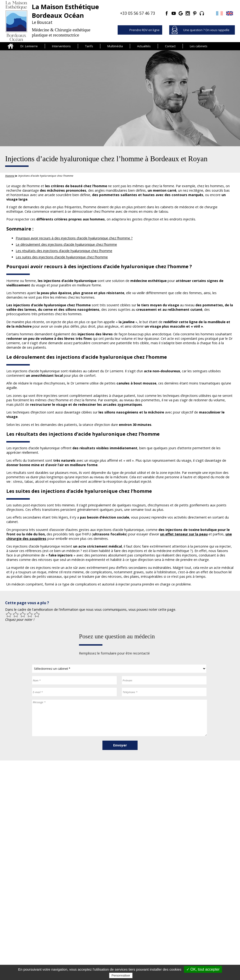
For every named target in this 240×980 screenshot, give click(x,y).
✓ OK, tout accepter (203, 969)
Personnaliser (121, 975)
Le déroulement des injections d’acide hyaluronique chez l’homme (66, 244)
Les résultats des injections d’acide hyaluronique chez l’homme (64, 251)
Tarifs (89, 46)
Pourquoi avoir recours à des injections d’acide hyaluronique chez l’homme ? (74, 238)
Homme (10, 176)
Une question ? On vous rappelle (206, 30)
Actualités (144, 46)
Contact (170, 46)
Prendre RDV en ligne (144, 30)
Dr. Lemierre (29, 46)
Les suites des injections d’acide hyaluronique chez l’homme (62, 257)
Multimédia (115, 46)
